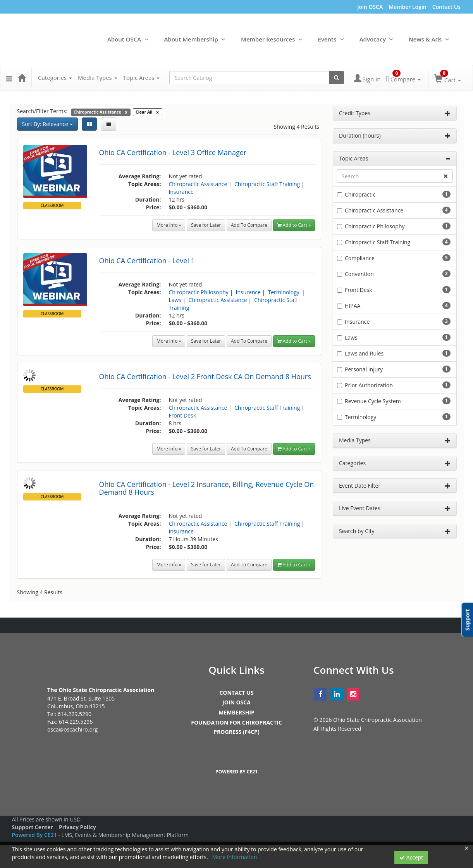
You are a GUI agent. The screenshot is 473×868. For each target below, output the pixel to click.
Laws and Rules (364, 353)
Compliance (360, 258)
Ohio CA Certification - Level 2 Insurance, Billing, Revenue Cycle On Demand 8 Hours (206, 488)
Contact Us (446, 7)
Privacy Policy (77, 827)
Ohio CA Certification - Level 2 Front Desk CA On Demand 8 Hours (205, 376)
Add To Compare (249, 225)
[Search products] (336, 78)
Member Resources (268, 39)
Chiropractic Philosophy (198, 292)
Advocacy (373, 39)
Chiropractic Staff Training (267, 184)
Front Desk (182, 415)
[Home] (22, 78)
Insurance (181, 192)
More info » (169, 225)
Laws (175, 300)
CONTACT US (236, 693)
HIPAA (353, 306)
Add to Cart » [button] (294, 225)
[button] (9, 78)
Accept (411, 857)
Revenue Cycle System (373, 401)
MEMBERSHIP (236, 712)
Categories (55, 78)
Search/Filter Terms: (42, 111)
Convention (359, 274)
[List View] (108, 124)
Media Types (98, 78)
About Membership (191, 39)
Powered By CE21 (35, 835)
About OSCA (124, 39)
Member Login (408, 7)
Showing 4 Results (297, 127)
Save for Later (206, 225)
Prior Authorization (369, 385)
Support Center (33, 827)
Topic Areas (142, 78)
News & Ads (425, 39)
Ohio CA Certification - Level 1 (147, 261)
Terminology (285, 292)
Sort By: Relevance (47, 124)
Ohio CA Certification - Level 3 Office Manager (173, 152)
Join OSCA (370, 7)
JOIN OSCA (236, 702)
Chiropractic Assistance (198, 184)
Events (327, 39)
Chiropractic (360, 194)
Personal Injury (364, 369)
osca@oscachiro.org (72, 729)
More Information (235, 857)
